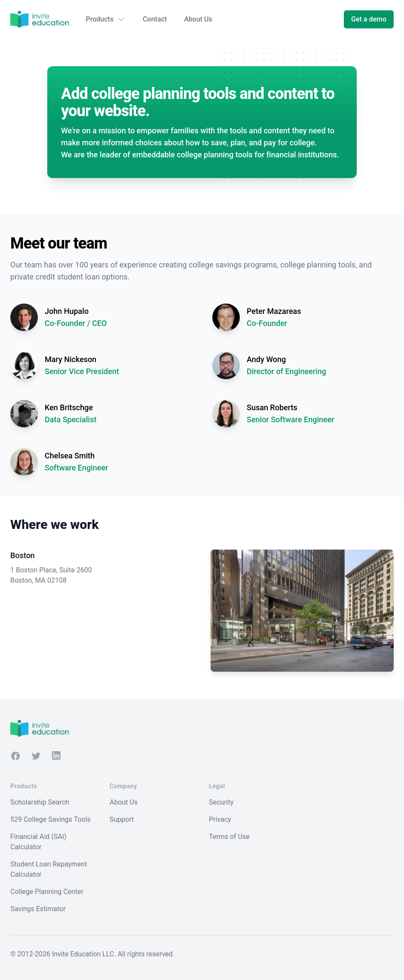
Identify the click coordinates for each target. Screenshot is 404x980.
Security (221, 802)
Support (122, 819)
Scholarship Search (40, 802)
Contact (155, 19)
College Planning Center (47, 892)
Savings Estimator (38, 909)
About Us (198, 19)
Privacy (220, 819)
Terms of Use (229, 837)
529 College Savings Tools (50, 819)
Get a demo (369, 19)
